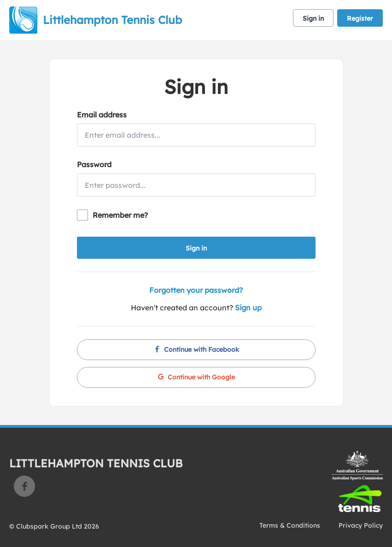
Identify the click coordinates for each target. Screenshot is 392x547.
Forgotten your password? (196, 290)
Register (360, 18)
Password (94, 164)
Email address (102, 115)
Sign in (313, 18)
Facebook (24, 486)
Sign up (248, 308)
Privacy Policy (361, 525)
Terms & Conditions (290, 525)
